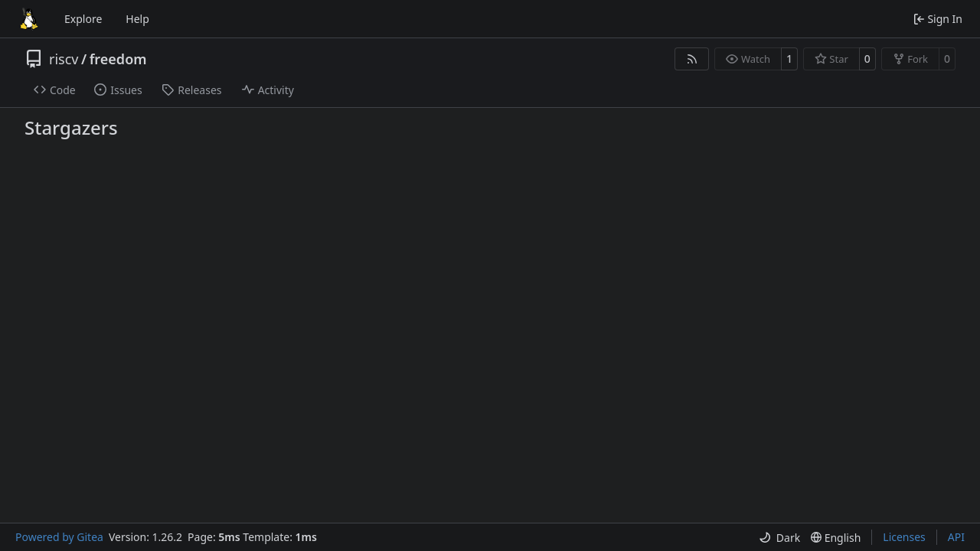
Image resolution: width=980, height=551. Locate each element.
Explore (83, 19)
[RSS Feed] (692, 59)
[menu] (779, 538)
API (956, 537)
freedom (118, 59)
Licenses (904, 537)
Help (137, 19)
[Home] (29, 19)
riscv (64, 59)
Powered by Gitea (59, 537)
